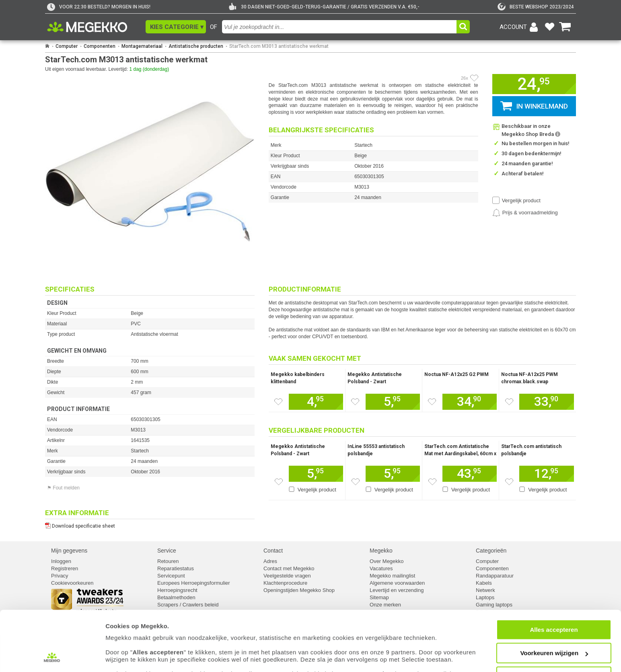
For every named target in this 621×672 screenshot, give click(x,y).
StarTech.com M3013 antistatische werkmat (279, 46)
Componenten (100, 46)
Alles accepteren (554, 597)
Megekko (381, 551)
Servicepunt (171, 576)
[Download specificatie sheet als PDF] (150, 524)
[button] (176, 27)
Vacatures (381, 568)
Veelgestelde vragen (287, 576)
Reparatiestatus (176, 568)
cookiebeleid (360, 642)
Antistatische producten (196, 46)
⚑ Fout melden (63, 488)
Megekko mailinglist (392, 576)
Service (167, 551)
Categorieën (491, 551)
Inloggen (61, 561)
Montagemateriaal (142, 46)
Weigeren (554, 644)
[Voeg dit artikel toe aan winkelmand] (316, 402)
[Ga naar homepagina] (96, 27)
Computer (67, 46)
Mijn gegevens (69, 551)
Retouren (168, 561)
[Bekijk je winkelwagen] (565, 27)
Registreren (65, 568)
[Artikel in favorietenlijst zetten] (474, 78)
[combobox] (340, 27)
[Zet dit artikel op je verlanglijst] (278, 402)
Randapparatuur (495, 576)
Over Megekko (387, 561)
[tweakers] (536, 7)
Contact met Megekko (289, 568)
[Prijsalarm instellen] (525, 213)
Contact (273, 551)
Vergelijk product (521, 200)
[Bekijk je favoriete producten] (549, 27)
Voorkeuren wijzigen (554, 621)
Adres (270, 561)
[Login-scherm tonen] (520, 27)
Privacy (60, 576)
